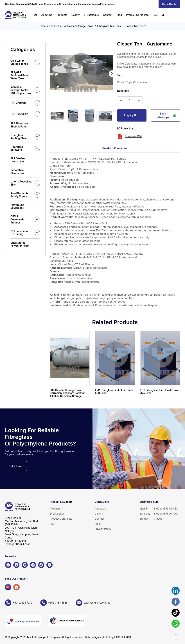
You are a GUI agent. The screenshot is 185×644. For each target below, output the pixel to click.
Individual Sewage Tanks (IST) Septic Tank (21, 90)
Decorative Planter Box (17, 172)
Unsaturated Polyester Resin (20, 244)
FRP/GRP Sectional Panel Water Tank (20, 75)
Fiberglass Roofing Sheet (19, 137)
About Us (47, 15)
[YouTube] (25, 565)
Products (62, 15)
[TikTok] (41, 565)
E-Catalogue (91, 15)
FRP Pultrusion (19, 114)
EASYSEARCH (122, 637)
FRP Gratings (18, 103)
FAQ (155, 15)
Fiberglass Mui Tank (109, 26)
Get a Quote (169, 4)
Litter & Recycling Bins (21, 183)
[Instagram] (16, 565)
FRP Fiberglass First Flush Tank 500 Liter (114, 392)
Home (42, 26)
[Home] (36, 15)
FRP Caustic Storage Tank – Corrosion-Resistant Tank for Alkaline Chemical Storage (67, 393)
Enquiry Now (132, 115)
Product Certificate (137, 15)
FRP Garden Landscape (18, 160)
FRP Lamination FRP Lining (20, 233)
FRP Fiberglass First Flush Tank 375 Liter (159, 392)
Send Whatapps (167, 115)
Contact (108, 15)
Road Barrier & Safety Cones (19, 195)
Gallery (76, 15)
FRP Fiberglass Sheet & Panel (19, 125)
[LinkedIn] (33, 565)
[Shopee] (16, 587)
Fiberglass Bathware (17, 148)
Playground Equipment (17, 206)
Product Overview (115, 148)
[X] (49, 565)
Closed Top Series (136, 26)
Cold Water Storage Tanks (78, 26)
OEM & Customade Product (17, 219)
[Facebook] (8, 565)
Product (54, 26)
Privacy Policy (103, 529)
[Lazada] (8, 587)
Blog (119, 15)
